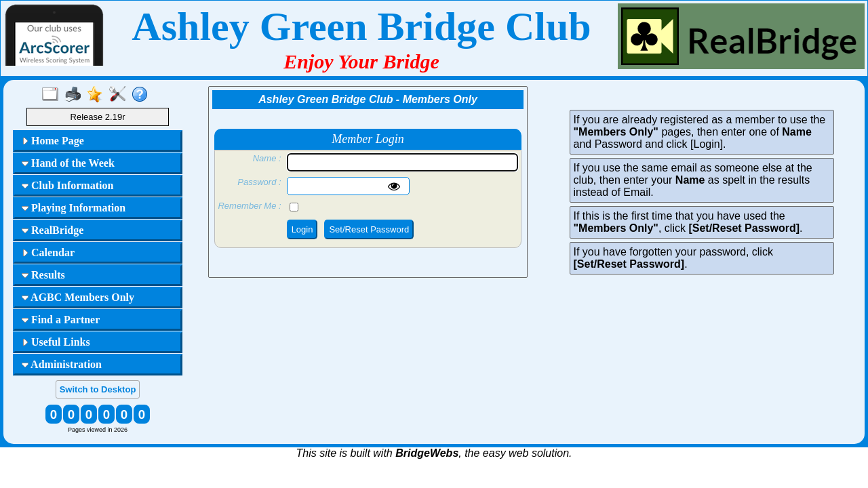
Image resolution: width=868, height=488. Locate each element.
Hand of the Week (68, 163)
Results (43, 275)
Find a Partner (61, 320)
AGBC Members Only (78, 297)
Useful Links (56, 342)
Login (302, 229)
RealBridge (53, 230)
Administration (62, 364)
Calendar (48, 252)
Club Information (67, 185)
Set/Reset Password (369, 229)
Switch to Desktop (98, 389)
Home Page (53, 141)
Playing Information (74, 208)
